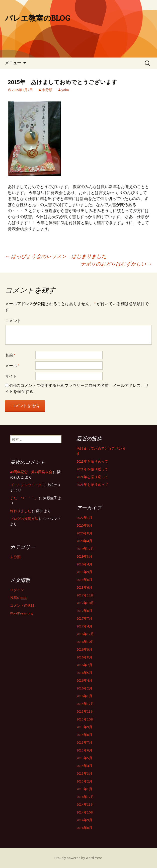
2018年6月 (84, 587)
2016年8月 (84, 657)
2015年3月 (84, 773)
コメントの (22, 606)
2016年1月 (84, 696)
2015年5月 (84, 758)
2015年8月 (84, 735)
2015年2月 (84, 781)
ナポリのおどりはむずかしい (116, 264)
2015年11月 (85, 711)
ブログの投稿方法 (24, 519)
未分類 (47, 90)
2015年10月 (85, 719)
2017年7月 (84, 618)
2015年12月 (85, 704)
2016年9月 (84, 649)
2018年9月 (84, 572)
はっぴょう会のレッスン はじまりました (56, 256)
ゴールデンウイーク (26, 485)
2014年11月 (85, 804)
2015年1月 (84, 789)
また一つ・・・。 (24, 498)
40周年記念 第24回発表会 (31, 472)
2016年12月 (85, 634)
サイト (11, 376)
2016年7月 (84, 665)
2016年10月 (85, 642)
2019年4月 (84, 564)
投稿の (19, 598)
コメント (13, 321)
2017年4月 (84, 626)
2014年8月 (84, 828)
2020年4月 (84, 541)
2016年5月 (84, 673)
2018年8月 (84, 580)
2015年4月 (84, 766)
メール (12, 366)
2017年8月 (84, 611)
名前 (10, 355)
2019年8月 (84, 556)
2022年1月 (84, 518)
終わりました (21, 511)
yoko (65, 90)
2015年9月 (84, 727)
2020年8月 (84, 533)
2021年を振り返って (92, 461)
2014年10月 (85, 812)
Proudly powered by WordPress (78, 858)
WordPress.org (21, 613)
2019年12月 (85, 549)
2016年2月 (84, 688)
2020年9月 (84, 525)
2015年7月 (84, 742)
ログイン (17, 590)
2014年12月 (85, 797)
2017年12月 (85, 595)
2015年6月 (84, 750)
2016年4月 (84, 680)
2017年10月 (85, 603)
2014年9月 (84, 820)
